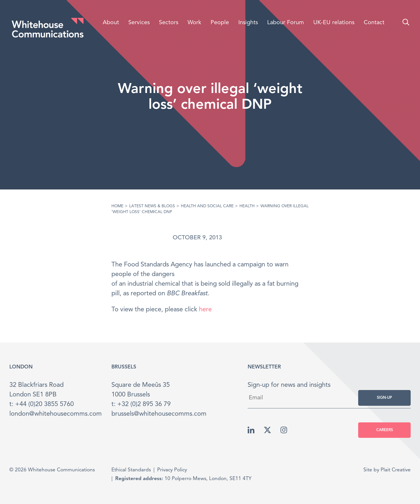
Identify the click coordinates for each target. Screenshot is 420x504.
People (220, 23)
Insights (248, 23)
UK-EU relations (334, 23)
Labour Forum (286, 23)
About (111, 23)
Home (117, 206)
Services (139, 23)
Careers (385, 430)
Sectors (169, 23)
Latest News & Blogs (152, 206)
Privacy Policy (172, 470)
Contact (374, 23)
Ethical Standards (131, 470)
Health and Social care (207, 206)
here (205, 310)
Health (247, 206)
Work (194, 23)
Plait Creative (396, 470)
